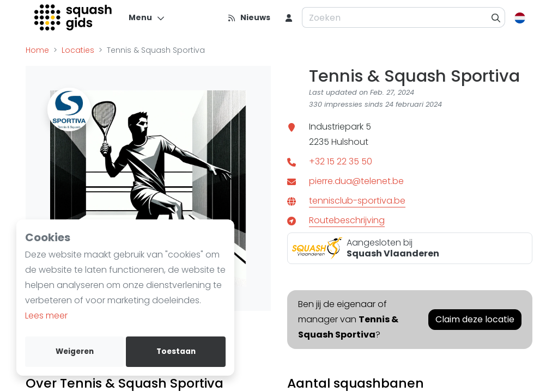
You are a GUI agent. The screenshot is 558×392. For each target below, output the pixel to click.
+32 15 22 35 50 (341, 161)
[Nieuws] (249, 17)
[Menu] (147, 17)
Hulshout (350, 142)
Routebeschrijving (347, 220)
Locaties (78, 50)
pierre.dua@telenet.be (356, 181)
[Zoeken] (496, 17)
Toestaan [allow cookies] (176, 351)
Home (37, 50)
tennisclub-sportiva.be (357, 201)
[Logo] (74, 17)
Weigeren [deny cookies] (75, 351)
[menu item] (289, 17)
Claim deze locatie (475, 319)
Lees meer (46, 316)
